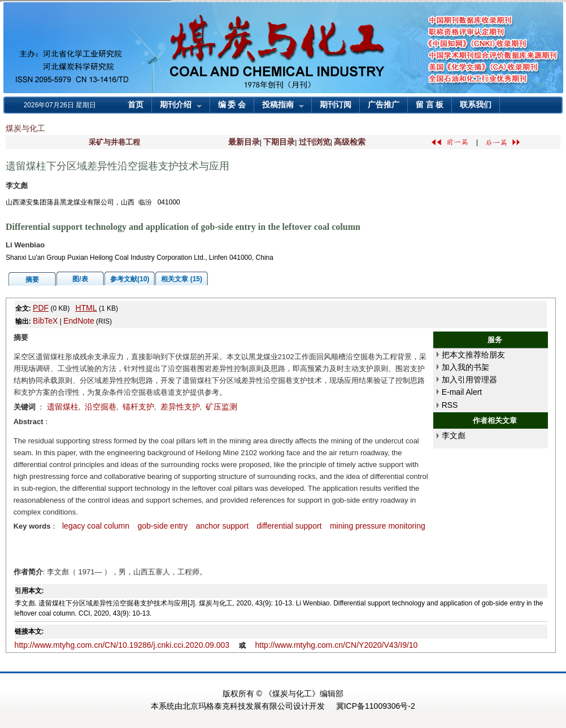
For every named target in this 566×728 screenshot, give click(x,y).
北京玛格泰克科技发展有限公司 (238, 706)
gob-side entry (163, 526)
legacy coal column (95, 526)
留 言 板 (430, 105)
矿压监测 (221, 407)
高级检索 (350, 142)
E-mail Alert (462, 392)
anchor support (222, 526)
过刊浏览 (315, 142)
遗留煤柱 (63, 407)
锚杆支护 (138, 407)
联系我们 (476, 105)
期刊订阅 (336, 105)
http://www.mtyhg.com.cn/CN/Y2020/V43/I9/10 (336, 645)
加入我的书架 (465, 367)
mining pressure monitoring (378, 526)
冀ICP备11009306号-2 (376, 706)
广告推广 (384, 105)
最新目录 (244, 142)
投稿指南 (279, 106)
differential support (289, 526)
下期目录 (279, 142)
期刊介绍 (177, 106)
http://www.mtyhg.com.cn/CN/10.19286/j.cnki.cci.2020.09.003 (122, 645)
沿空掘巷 (101, 407)
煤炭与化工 (25, 128)
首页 (136, 105)
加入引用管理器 (469, 380)
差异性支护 (180, 407)
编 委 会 (232, 105)
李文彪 (454, 435)
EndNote (79, 321)
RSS (450, 405)
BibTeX (45, 321)
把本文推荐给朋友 (473, 355)
